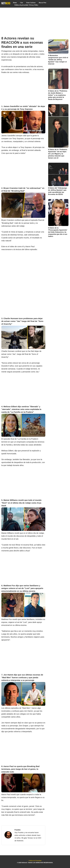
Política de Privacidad (35, 861)
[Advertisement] (35, 21)
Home (15, 3)
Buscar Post (43, 3)
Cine (22, 3)
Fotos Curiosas (31, 3)
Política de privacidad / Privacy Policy (26, 5)
